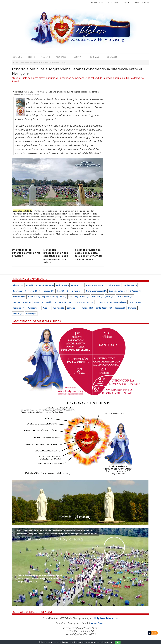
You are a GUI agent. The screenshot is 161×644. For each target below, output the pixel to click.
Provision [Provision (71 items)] (19, 308)
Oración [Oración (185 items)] (65, 302)
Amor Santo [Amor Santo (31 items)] (46, 285)
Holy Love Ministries (106, 618)
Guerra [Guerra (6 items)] (85, 297)
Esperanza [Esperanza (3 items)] (34, 297)
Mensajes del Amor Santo (29, 63)
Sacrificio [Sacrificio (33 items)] (59, 308)
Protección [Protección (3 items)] (135, 302)
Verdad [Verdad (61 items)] (18, 314)
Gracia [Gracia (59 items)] (73, 297)
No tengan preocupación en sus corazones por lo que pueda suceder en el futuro (56, 256)
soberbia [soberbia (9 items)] (120, 308)
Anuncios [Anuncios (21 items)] (77, 285)
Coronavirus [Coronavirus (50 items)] (47, 291)
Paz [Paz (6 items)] (90, 302)
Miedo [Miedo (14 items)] (39, 302)
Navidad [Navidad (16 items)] (51, 302)
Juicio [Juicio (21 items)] (110, 297)
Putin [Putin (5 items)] (46, 308)
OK (118, 642)
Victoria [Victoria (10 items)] (31, 314)
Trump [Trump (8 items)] (132, 308)
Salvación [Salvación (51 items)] (73, 308)
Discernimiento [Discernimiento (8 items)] (75, 291)
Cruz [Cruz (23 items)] (60, 291)
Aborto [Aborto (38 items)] (18, 285)
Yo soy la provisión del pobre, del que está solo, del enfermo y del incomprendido (88, 254)
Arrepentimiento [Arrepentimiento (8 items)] (94, 285)
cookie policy (109, 642)
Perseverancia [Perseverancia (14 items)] (118, 302)
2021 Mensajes (46, 63)
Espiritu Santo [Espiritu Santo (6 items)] (50, 297)
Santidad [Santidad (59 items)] (87, 308)
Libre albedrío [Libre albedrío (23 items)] (125, 297)
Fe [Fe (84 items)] (63, 297)
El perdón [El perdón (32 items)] (19, 297)
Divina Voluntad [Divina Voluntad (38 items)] (118, 291)
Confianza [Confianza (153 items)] (130, 285)
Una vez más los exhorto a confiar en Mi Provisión (26, 253)
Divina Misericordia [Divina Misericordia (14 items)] (96, 291)
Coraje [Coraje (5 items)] (33, 291)
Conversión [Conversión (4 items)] (19, 291)
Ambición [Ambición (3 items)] (31, 285)
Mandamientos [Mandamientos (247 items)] (22, 302)
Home (16, 63)
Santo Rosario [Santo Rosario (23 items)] (104, 308)
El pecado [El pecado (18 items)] (136, 291)
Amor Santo (98, 623)
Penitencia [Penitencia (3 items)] (102, 302)
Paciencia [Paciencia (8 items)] (79, 302)
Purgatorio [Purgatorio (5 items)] (34, 308)
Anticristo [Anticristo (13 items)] (62, 285)
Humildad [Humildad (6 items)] (97, 297)
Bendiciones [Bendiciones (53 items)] (113, 285)
